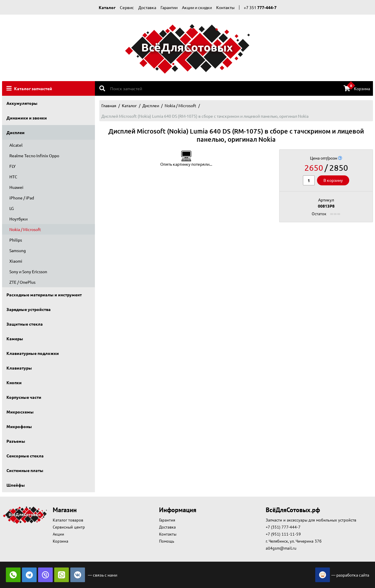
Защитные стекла (25, 324)
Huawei (16, 187)
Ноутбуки (18, 219)
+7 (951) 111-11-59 (283, 534)
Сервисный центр (69, 527)
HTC (13, 177)
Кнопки (14, 382)
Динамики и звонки (27, 118)
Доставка (147, 7)
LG (12, 208)
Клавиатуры (19, 368)
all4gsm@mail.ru (281, 548)
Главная (109, 105)
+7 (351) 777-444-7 (283, 527)
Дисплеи (16, 132)
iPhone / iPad (22, 198)
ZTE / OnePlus (22, 282)
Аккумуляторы (22, 103)
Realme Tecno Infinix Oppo (34, 155)
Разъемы (16, 441)
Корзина (357, 88)
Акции (58, 534)
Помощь (167, 541)
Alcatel (16, 145)
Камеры (15, 339)
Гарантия (167, 520)
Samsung (18, 250)
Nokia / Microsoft (25, 229)
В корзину (333, 180)
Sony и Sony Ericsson (28, 271)
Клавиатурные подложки (33, 353)
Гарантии (169, 7)
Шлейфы (16, 485)
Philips (16, 240)
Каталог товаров (68, 520)
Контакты (225, 7)
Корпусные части (24, 397)
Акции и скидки (197, 7)
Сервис (127, 7)
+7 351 (260, 7)
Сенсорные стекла (25, 456)
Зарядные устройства (29, 309)
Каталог (107, 7)
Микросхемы (20, 412)
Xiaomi (16, 261)
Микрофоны (19, 426)
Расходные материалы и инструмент (44, 295)
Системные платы (25, 470)
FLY (12, 166)
